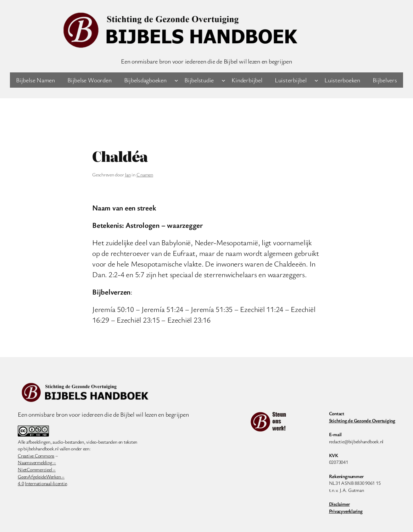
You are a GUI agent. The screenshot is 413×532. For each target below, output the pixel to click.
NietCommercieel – (37, 469)
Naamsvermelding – (37, 462)
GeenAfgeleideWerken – (41, 476)
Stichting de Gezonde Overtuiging (362, 420)
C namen (145, 174)
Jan (128, 174)
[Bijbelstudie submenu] (224, 80)
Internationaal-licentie (46, 483)
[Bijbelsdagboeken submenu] (176, 80)
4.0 (21, 483)
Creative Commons (36, 456)
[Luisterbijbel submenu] (316, 80)
